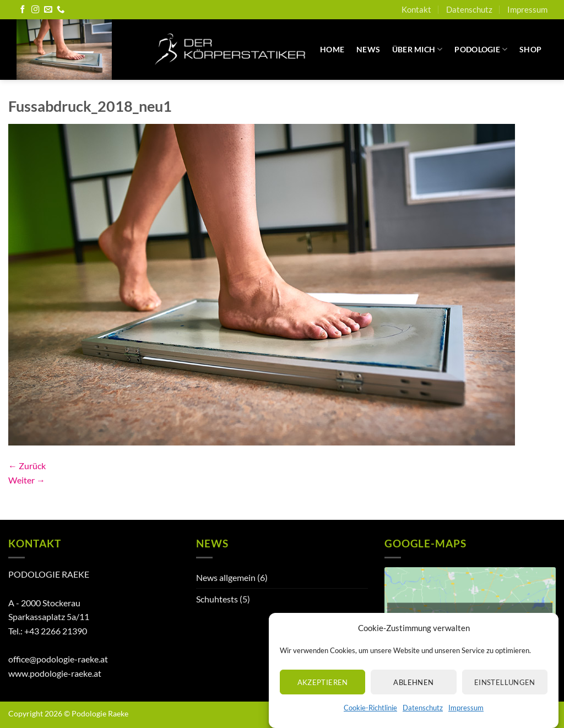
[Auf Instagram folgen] (35, 10)
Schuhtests (217, 599)
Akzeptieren (323, 691)
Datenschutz (423, 717)
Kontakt (416, 9)
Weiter (27, 480)
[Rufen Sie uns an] (61, 10)
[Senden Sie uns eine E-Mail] (48, 10)
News (368, 49)
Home (332, 49)
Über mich (417, 49)
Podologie (481, 49)
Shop (530, 49)
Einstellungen (505, 691)
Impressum (466, 717)
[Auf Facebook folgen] (23, 10)
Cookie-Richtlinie (370, 717)
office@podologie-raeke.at (58, 659)
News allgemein (226, 577)
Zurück (27, 466)
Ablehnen (413, 691)
